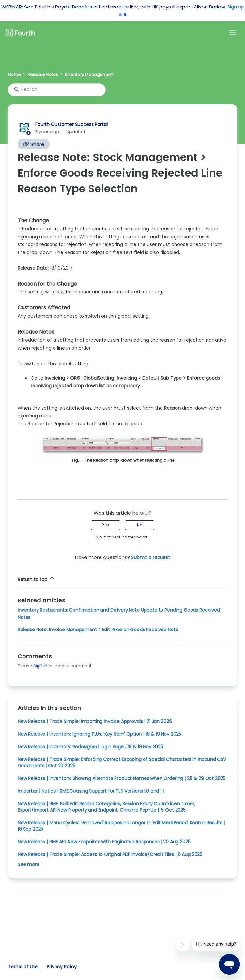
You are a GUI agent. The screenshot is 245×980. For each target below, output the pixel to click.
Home (14, 75)
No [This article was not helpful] (140, 525)
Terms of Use (23, 967)
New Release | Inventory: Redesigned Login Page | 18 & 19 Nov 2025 (90, 747)
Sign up (236, 7)
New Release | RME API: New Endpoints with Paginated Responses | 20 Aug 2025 (104, 842)
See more (29, 864)
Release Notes (43, 75)
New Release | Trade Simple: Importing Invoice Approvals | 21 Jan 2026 (95, 721)
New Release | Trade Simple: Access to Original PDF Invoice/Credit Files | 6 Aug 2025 (110, 854)
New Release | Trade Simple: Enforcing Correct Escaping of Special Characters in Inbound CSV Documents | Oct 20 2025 (122, 762)
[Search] (57, 90)
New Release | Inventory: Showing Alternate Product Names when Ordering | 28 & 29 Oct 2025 (122, 778)
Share (34, 144)
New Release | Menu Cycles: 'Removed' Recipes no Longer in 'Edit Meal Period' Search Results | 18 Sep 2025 (121, 826)
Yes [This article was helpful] (106, 525)
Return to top (36, 578)
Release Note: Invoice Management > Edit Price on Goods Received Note (98, 630)
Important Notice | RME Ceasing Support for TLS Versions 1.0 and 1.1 (91, 791)
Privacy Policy (62, 967)
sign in (40, 666)
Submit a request (151, 557)
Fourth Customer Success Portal (71, 124)
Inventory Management (89, 75)
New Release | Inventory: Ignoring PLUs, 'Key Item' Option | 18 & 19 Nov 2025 (99, 734)
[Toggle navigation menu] (233, 33)
